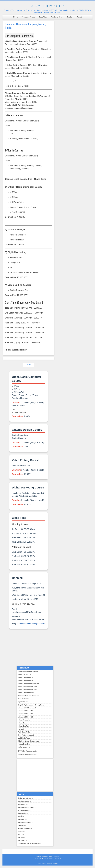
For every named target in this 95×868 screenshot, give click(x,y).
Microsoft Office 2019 (25, 717)
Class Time (43, 17)
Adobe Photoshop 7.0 (26, 681)
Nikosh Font (22, 723)
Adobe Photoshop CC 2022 (27, 690)
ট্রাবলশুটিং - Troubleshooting (28, 751)
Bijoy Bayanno (23, 702)
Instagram (56, 856)
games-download (24, 822)
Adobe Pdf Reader (24, 675)
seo (19, 834)
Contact (70, 17)
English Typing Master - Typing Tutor (31, 705)
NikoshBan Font (24, 726)
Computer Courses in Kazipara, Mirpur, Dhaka (25, 26)
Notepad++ (22, 729)
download (21, 813)
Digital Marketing (24, 798)
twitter (50, 856)
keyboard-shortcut (24, 828)
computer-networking (26, 807)
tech (19, 837)
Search (50, 861)
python (20, 831)
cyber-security (23, 810)
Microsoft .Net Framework (27, 708)
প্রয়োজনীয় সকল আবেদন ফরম (27, 755)
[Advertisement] (29, 648)
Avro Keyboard (23, 699)
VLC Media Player (24, 738)
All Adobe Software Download (28, 696)
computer (21, 804)
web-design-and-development (28, 843)
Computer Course (28, 17)
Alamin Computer (53, 863)
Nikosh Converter (24, 720)
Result (79, 17)
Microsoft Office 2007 (25, 711)
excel (20, 816)
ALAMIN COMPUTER (48, 6)
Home (16, 17)
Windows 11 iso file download (28, 741)
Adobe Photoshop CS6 (26, 693)
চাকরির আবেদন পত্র (24, 747)
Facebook (45, 856)
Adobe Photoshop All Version (28, 684)
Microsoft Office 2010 (25, 714)
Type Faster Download (26, 735)
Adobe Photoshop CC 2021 (27, 687)
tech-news (22, 840)
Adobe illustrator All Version (28, 672)
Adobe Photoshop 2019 (26, 678)
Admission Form (57, 17)
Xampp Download (24, 744)
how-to (20, 825)
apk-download (23, 801)
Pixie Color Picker (24, 732)
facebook (21, 819)
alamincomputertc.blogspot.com (31, 624)
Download (46, 861)
